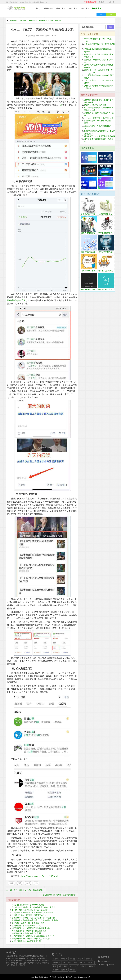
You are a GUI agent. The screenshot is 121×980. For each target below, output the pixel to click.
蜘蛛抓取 (64, 959)
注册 (111, 14)
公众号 (28, 883)
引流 (60, 105)
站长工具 (82, 962)
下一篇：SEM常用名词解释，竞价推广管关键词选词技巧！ (63, 895)
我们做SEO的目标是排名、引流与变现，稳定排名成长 (33, 907)
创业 (71, 966)
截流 (20, 883)
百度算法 (56, 959)
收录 (54, 966)
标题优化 (91, 962)
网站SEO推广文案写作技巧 (105, 291)
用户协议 (53, 977)
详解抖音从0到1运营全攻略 (95, 105)
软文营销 (72, 970)
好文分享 (23, 20)
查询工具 (72, 8)
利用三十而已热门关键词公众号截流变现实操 (45, 20)
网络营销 (64, 970)
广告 (77, 966)
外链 (75, 962)
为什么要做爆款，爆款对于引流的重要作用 (29, 931)
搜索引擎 (72, 959)
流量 (64, 962)
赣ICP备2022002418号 (82, 977)
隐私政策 (61, 977)
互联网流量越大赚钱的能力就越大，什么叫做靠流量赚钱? (35, 920)
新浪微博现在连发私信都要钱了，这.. (27, 926)
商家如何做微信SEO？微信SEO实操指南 (28, 905)
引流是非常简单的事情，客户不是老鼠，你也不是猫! (33, 913)
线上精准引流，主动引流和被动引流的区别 (29, 915)
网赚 (66, 966)
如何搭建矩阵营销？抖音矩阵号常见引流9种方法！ (32, 939)
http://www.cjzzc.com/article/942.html (40, 876)
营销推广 (56, 970)
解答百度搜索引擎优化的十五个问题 (26, 933)
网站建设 (92, 966)
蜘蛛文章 (96, 8)
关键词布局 (57, 962)
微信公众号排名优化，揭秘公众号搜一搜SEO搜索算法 (33, 918)
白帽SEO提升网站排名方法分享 (105, 215)
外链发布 (48, 8)
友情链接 (84, 966)
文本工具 (84, 8)
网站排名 (89, 959)
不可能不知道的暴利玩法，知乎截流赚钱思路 (30, 910)
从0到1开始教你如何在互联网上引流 (26, 941)
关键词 (12, 883)
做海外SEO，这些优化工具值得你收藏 (100, 136)
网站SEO (81, 959)
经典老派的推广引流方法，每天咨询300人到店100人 (33, 936)
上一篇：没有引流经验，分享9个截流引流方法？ (26, 890)
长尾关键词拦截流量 (16, 300)
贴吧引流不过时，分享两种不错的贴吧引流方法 (31, 928)
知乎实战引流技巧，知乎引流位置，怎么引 (29, 923)
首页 (38, 8)
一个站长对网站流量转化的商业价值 (99, 118)
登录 (101, 14)
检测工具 (60, 8)
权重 (60, 966)
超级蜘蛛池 (14, 20)
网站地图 (69, 977)
